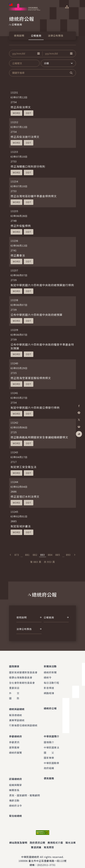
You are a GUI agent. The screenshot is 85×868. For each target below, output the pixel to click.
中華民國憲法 (52, 744)
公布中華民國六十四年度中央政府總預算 (37, 315)
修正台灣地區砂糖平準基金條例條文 (34, 196)
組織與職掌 (16, 780)
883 (43, 555)
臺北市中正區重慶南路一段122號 (47, 856)
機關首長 (14, 785)
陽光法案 (71, 838)
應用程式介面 (55, 838)
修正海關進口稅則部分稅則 (28, 166)
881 (27, 555)
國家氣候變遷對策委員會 (23, 671)
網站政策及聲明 (18, 838)
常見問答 (49, 842)
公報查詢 (36, 36)
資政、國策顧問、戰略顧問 (25, 790)
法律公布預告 (56, 36)
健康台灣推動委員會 (21, 676)
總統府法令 (16, 801)
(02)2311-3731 (46, 860)
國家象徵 (49, 754)
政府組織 (49, 764)
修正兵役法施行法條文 (25, 137)
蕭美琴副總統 (17, 718)
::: (2, 2)
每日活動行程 (52, 681)
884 (50, 555)
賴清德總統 (16, 713)
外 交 (14, 692)
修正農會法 (18, 255)
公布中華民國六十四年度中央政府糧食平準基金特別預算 (42, 346)
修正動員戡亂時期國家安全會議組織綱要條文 (39, 437)
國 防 (14, 697)
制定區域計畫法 (21, 526)
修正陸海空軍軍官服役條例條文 (31, 378)
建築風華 (14, 744)
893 (68, 555)
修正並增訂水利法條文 (25, 496)
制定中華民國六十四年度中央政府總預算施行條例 (42, 285)
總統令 (48, 676)
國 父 (49, 749)
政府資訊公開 (37, 838)
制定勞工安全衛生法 (24, 467)
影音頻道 (49, 687)
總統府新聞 (50, 671)
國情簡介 (49, 739)
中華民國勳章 (52, 759)
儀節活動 (14, 796)
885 (58, 555)
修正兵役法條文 (21, 107)
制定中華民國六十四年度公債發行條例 (35, 408)
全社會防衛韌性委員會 (22, 681)
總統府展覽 (16, 749)
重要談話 (14, 687)
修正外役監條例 (21, 226)
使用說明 (19, 36)
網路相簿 (49, 692)
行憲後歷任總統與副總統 (23, 723)
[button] (38, 54)
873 (17, 555)
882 (35, 555)
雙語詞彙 (36, 842)
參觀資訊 (14, 739)
